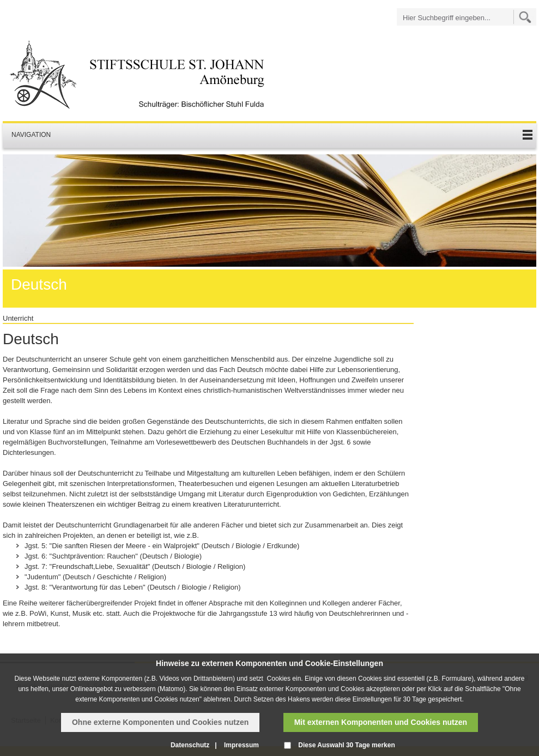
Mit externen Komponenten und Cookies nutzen (381, 722)
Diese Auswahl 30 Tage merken (346, 745)
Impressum (241, 745)
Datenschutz (190, 745)
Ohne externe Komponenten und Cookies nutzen (160, 722)
